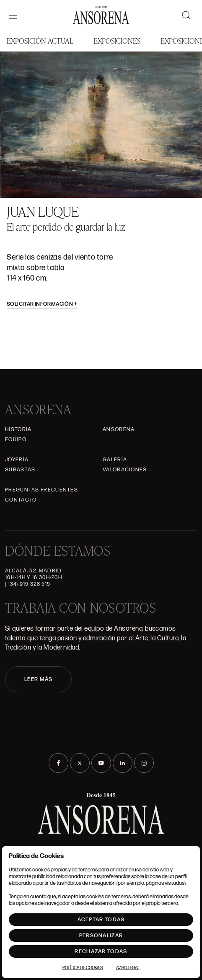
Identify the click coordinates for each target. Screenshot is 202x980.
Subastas (20, 470)
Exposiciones (117, 40)
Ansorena (119, 429)
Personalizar (101, 936)
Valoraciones (125, 470)
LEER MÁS (38, 679)
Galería (115, 460)
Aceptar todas (101, 920)
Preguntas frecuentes (41, 490)
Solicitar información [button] (42, 304)
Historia (18, 429)
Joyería (17, 460)
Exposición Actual (40, 40)
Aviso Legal (128, 968)
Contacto (21, 500)
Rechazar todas (101, 951)
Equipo (16, 439)
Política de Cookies (83, 968)
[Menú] (13, 15)
